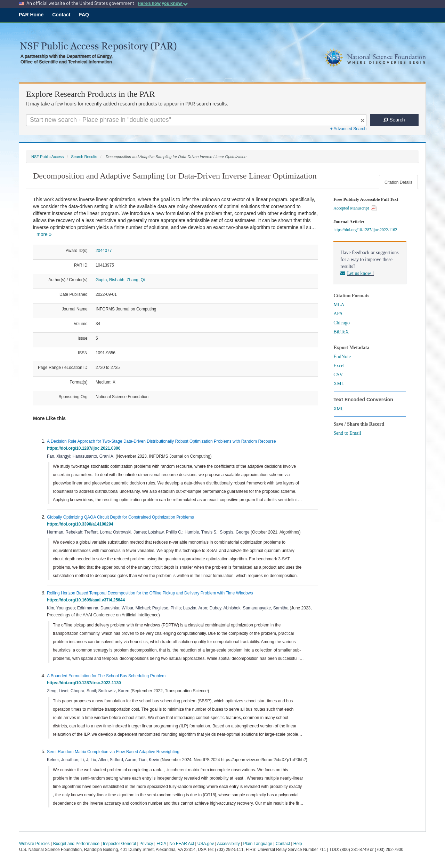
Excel (339, 366)
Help (298, 844)
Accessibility (228, 844)
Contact (61, 15)
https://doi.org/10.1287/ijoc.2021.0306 (85, 448)
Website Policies (34, 844)
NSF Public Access (47, 157)
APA (338, 314)
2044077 (104, 251)
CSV (338, 375)
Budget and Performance (76, 844)
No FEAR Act (182, 844)
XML (339, 384)
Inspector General (119, 844)
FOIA (161, 844)
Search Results (84, 157)
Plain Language (257, 844)
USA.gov (206, 844)
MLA (339, 305)
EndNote (342, 357)
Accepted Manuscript (355, 208)
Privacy (146, 844)
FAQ (84, 15)
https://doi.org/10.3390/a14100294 (81, 524)
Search (394, 120)
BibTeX (341, 332)
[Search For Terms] (196, 120)
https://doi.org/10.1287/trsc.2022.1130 (85, 683)
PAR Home (31, 15)
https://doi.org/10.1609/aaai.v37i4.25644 (87, 600)
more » (44, 234)
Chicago (342, 323)
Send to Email (347, 433)
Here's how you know (163, 3)
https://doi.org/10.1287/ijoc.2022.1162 (366, 230)
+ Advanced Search (348, 129)
